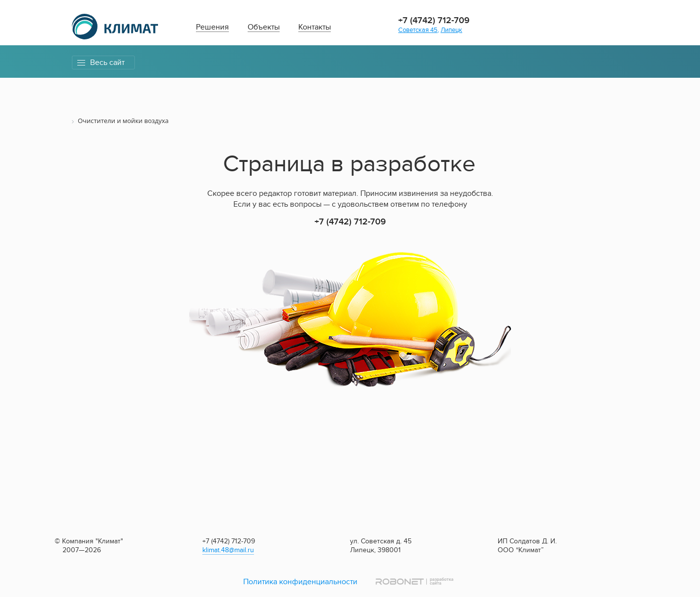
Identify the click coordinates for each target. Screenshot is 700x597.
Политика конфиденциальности (300, 582)
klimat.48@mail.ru (228, 550)
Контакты (315, 27)
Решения (212, 27)
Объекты (264, 27)
